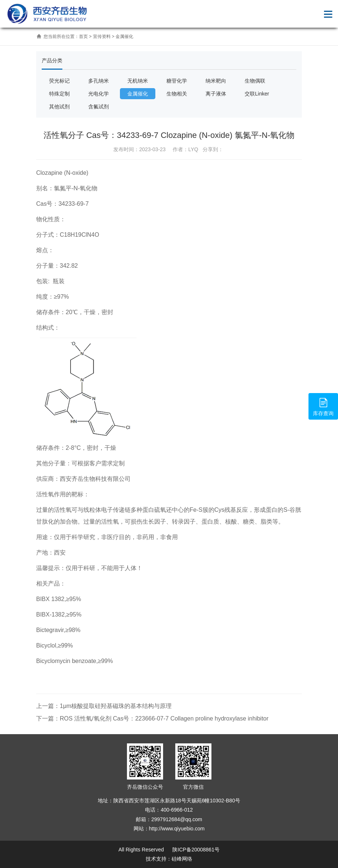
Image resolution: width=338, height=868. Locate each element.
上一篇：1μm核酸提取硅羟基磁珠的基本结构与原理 (104, 706)
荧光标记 (59, 81)
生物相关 (177, 94)
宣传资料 (102, 37)
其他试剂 (59, 107)
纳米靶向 (216, 81)
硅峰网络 (182, 859)
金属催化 (124, 37)
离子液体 (216, 94)
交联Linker (257, 94)
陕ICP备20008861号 (195, 850)
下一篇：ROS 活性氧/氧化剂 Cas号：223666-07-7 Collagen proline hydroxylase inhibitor (152, 718)
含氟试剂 (99, 107)
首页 (83, 37)
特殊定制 (59, 94)
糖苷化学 (177, 81)
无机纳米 (138, 81)
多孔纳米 (99, 81)
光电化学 (99, 94)
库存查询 (323, 406)
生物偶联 (255, 81)
